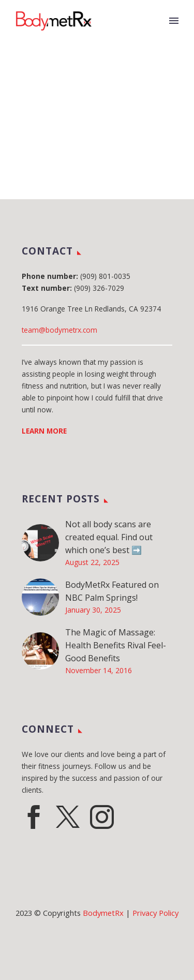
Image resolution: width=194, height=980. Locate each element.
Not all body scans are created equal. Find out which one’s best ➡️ (109, 537)
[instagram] (102, 817)
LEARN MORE (44, 431)
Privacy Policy (155, 913)
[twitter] (68, 817)
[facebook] (34, 817)
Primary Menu (174, 21)
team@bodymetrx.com (59, 330)
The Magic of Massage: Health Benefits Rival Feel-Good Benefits (116, 645)
